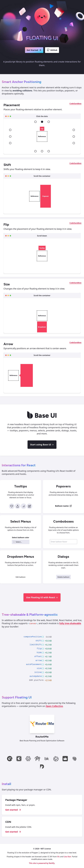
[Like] (12, 506)
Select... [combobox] (18, 542)
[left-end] (10, 143)
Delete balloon (63, 577)
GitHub (52, 50)
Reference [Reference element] (42, 136)
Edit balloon (21, 577)
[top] (42, 122)
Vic (58, 857)
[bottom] (42, 151)
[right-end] (74, 143)
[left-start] (10, 130)
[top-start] (35, 122)
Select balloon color (21, 537)
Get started (13, 810)
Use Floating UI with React (42, 597)
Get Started (34, 50)
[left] (10, 136)
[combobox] (63, 542)
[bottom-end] (49, 151)
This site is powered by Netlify (42, 863)
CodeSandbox (75, 104)
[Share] (18, 506)
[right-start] (74, 130)
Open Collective (54, 706)
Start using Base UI (42, 445)
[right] (74, 136)
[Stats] (24, 506)
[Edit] (30, 506)
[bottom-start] (35, 151)
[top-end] (49, 122)
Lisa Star (67, 857)
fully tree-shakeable (70, 623)
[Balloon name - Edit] (63, 506)
